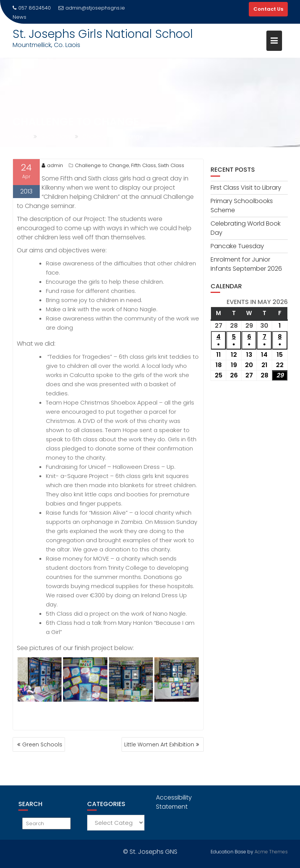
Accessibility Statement (174, 802)
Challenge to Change (102, 165)
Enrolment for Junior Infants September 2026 (246, 264)
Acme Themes (271, 851)
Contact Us (268, 9)
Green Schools (42, 744)
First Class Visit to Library (246, 188)
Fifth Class (144, 165)
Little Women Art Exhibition (159, 744)
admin (52, 165)
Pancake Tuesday (237, 246)
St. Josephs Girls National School (103, 34)
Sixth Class (171, 165)
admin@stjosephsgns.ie (92, 8)
